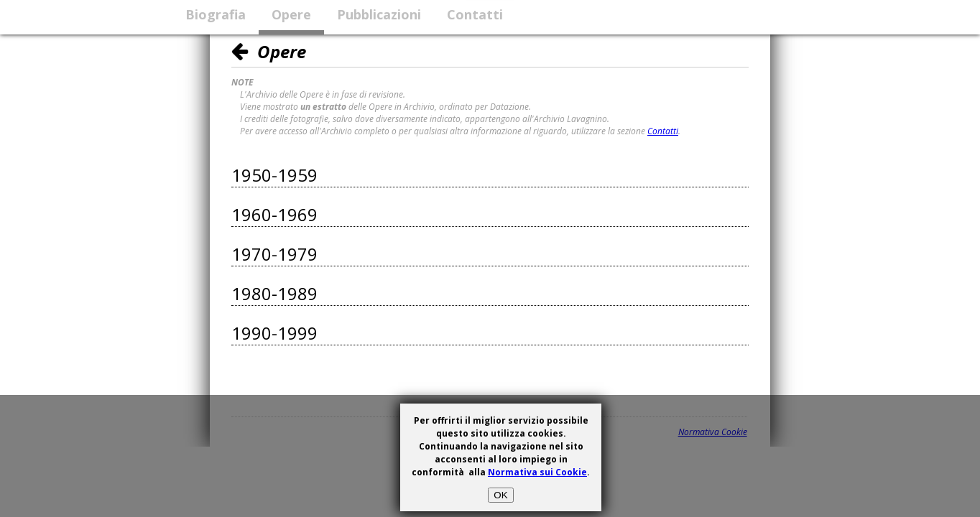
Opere (291, 14)
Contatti (475, 14)
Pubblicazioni (379, 14)
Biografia (216, 14)
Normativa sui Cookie (537, 472)
